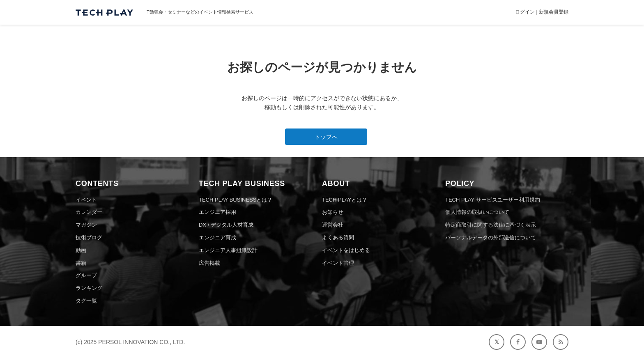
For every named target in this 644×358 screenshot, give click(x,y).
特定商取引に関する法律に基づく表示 (491, 225)
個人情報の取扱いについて (477, 212)
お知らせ (333, 212)
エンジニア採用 (217, 212)
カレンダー (89, 212)
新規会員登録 (554, 12)
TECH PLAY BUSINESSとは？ (236, 200)
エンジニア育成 (217, 238)
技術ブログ (89, 238)
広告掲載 (209, 263)
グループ (86, 275)
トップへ (326, 137)
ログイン (525, 12)
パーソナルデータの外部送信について (491, 238)
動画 (81, 250)
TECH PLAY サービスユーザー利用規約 (493, 200)
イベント (86, 200)
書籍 (81, 263)
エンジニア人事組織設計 (228, 250)
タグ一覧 (86, 301)
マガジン (86, 225)
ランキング (89, 288)
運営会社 (333, 225)
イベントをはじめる (346, 250)
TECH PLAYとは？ (345, 200)
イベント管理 (338, 263)
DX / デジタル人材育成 (226, 225)
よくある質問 (338, 238)
